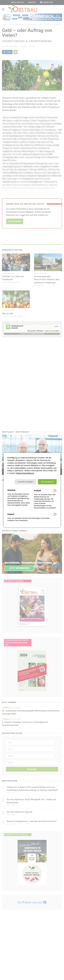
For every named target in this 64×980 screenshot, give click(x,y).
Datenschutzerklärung (25, 473)
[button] (25, 482)
